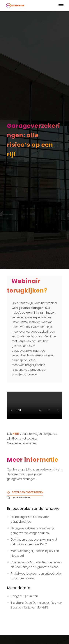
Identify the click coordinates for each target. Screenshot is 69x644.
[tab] (25, 493)
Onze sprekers (21, 497)
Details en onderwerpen (28, 492)
